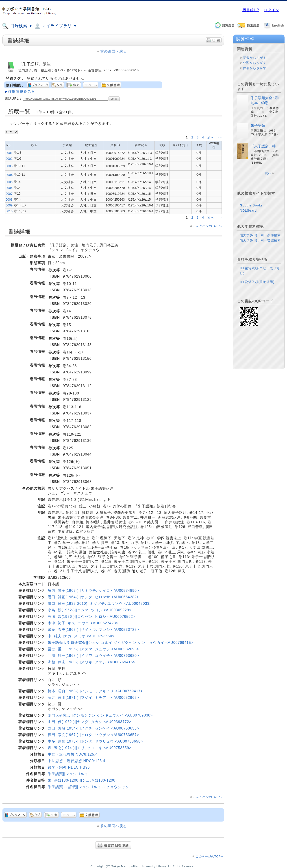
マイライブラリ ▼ (55, 26)
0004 (9, 175)
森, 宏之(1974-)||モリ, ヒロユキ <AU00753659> (90, 748)
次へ (211, 137)
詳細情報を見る (21, 91)
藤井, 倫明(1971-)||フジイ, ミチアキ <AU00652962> (93, 698)
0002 (9, 159)
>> (220, 137)
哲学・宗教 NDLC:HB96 (69, 767)
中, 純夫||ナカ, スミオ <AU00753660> (81, 636)
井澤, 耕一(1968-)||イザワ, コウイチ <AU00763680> (93, 656)
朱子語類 (258, 126)
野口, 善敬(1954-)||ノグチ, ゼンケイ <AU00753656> (93, 728)
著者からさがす (255, 58)
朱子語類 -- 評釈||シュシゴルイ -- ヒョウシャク (88, 787)
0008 (9, 199)
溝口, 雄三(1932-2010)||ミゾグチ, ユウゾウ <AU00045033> (100, 604)
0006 (9, 188)
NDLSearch (249, 210)
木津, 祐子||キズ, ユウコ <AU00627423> (83, 623)
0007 (9, 194)
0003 (9, 166)
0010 (9, 211)
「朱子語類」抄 (263, 146)
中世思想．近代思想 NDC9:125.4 (77, 761)
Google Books (251, 205)
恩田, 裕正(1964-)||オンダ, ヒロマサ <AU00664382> (93, 597)
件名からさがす (255, 68)
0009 (9, 205)
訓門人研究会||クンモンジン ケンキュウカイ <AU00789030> (100, 715)
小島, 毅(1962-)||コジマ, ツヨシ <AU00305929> (90, 610)
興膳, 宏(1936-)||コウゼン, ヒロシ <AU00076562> (91, 617)
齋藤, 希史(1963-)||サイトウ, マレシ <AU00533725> (93, 630)
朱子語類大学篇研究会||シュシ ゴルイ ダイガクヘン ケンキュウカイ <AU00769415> (121, 643)
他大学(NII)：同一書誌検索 (260, 240)
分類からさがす (255, 63)
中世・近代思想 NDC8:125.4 (73, 754)
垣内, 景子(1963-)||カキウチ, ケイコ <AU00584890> (93, 591)
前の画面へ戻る (114, 51)
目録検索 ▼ (17, 26)
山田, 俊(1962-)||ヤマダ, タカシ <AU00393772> (90, 722)
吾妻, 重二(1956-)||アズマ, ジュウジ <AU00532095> (93, 649)
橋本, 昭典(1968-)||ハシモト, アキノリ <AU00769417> (95, 691)
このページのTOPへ (208, 226)
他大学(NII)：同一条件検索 (260, 235)
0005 (9, 182)
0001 (9, 153)
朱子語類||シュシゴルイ (68, 774)
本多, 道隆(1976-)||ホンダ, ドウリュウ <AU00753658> (95, 741)
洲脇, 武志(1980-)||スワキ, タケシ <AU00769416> (91, 662)
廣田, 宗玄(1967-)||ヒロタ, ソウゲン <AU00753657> (93, 735)
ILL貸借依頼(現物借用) (257, 282)
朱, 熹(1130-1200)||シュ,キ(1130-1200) (82, 780)
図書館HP (251, 10)
